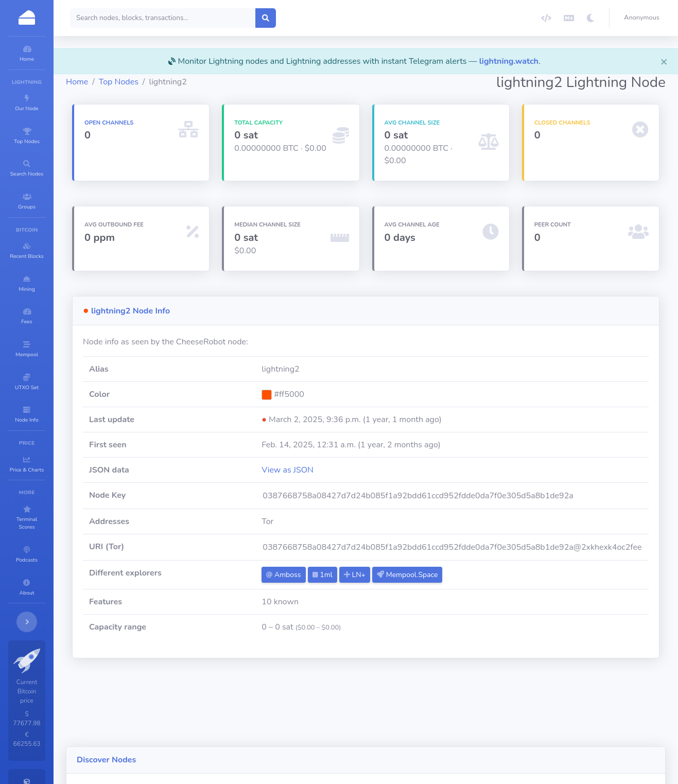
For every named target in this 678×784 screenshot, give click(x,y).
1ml (365, 575)
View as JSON (331, 470)
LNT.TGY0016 (166, 716)
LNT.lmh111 (453, 736)
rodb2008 (401, 736)
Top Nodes (180, 82)
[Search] (225, 18)
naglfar (155, 736)
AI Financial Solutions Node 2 (536, 736)
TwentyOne (259, 716)
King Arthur (452, 716)
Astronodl (308, 716)
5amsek (353, 716)
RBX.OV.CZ (246, 736)
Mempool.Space (450, 575)
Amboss (327, 575)
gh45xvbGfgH (509, 716)
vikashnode (399, 716)
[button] (644, 18)
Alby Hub (197, 736)
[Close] (664, 61)
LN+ (397, 575)
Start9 (214, 716)
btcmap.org (351, 736)
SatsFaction (298, 736)
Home (139, 82)
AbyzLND (613, 716)
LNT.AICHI (565, 716)
